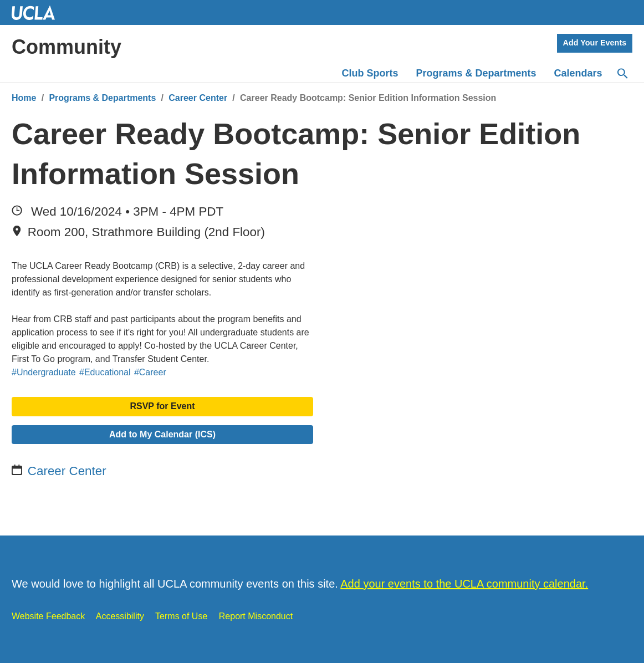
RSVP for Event (162, 406)
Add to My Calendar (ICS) (162, 434)
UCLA (38, 12)
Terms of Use (181, 616)
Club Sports (370, 73)
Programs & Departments (102, 98)
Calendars (578, 73)
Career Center (198, 98)
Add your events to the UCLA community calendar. (464, 584)
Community (67, 47)
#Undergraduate (44, 372)
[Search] (622, 74)
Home (24, 98)
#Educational (105, 372)
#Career (150, 372)
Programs (476, 73)
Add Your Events (595, 43)
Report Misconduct (256, 616)
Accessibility (120, 616)
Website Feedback (48, 616)
